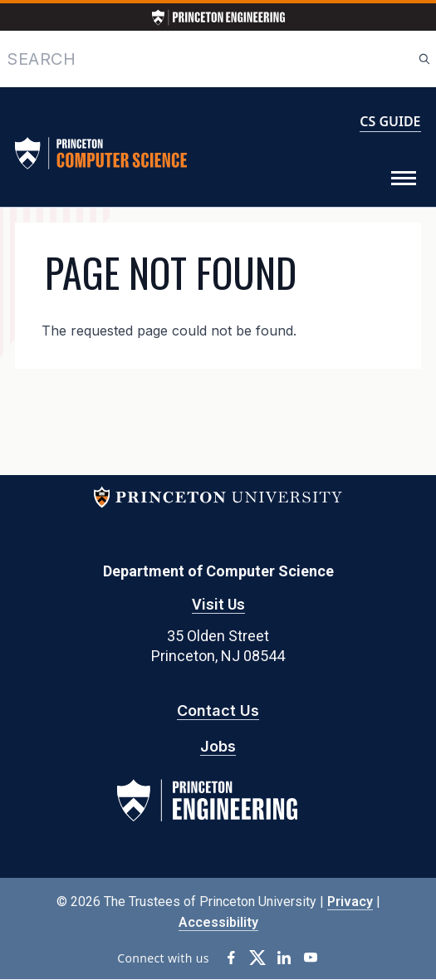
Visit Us (218, 604)
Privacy (350, 902)
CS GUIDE (390, 121)
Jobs (218, 746)
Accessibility (218, 922)
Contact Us (218, 710)
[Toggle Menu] (404, 179)
